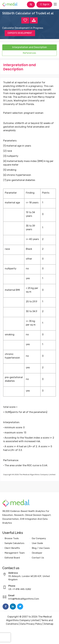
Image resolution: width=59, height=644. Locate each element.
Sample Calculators (14, 543)
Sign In (44, 4)
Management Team (15, 553)
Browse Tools (12, 538)
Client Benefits (12, 548)
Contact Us (38, 558)
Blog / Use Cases (41, 548)
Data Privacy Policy (31, 624)
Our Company (39, 538)
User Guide (37, 543)
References (29, 53)
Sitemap (49, 624)
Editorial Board (12, 558)
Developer (37, 553)
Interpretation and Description (30, 47)
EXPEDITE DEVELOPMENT (20, 33)
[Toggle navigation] (55, 4)
